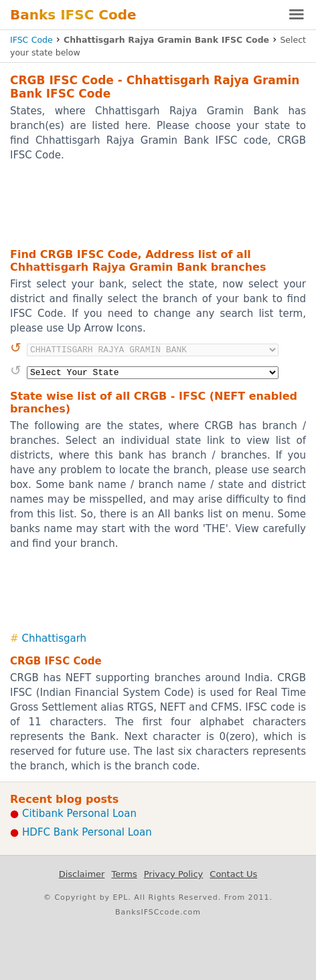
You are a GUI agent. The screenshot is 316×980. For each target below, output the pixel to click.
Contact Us (233, 874)
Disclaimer (82, 874)
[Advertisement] (158, 204)
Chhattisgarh (55, 638)
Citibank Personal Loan (79, 814)
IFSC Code (31, 40)
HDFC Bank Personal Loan (87, 832)
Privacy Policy (174, 874)
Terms (124, 874)
